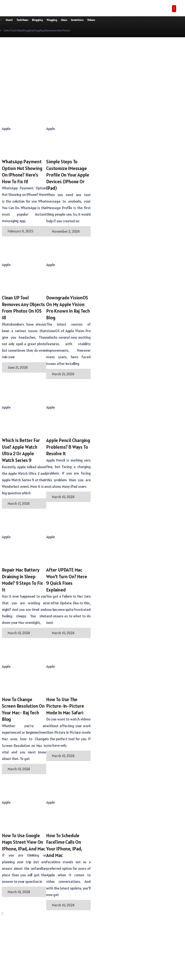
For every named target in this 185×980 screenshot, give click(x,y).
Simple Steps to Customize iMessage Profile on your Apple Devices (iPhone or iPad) (68, 175)
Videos (91, 20)
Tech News (22, 20)
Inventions (77, 20)
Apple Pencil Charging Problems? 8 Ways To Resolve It (68, 447)
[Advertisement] (46, 68)
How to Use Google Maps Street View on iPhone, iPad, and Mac (24, 842)
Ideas (64, 20)
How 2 (9, 20)
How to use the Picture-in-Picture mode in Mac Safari (65, 706)
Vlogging (52, 20)
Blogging (37, 20)
